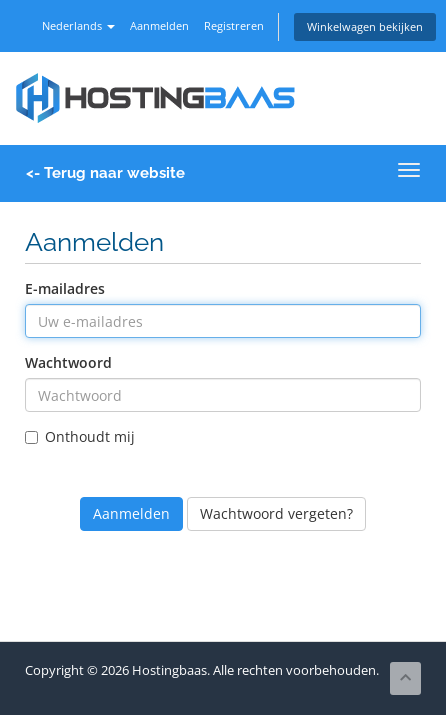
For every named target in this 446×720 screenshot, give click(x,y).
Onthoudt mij (80, 436)
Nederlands (78, 25)
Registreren (234, 25)
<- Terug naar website (105, 173)
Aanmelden (159, 25)
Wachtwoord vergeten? (276, 513)
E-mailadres (65, 288)
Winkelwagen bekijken (365, 26)
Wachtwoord (68, 362)
